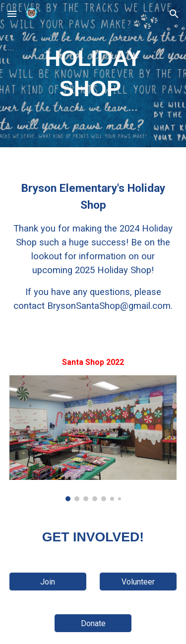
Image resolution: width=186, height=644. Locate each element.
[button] (12, 14)
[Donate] (93, 623)
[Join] (48, 582)
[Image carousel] (93, 438)
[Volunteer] (138, 582)
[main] (93, 74)
